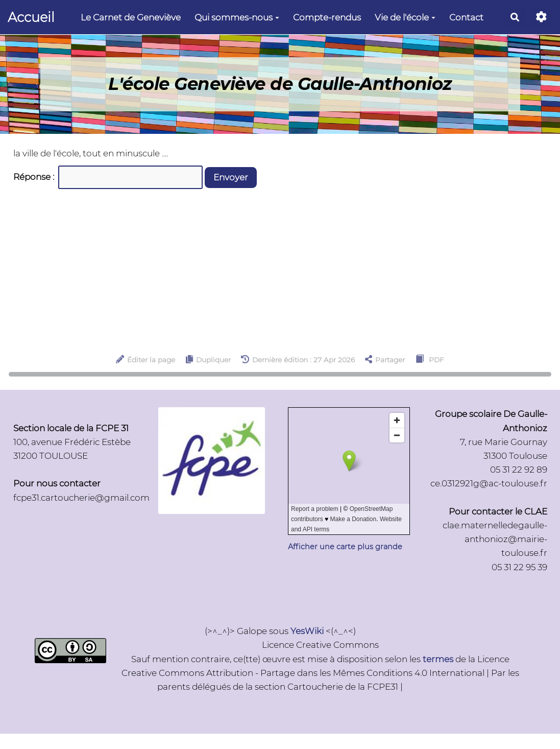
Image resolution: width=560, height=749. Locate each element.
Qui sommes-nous (237, 17)
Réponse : (35, 177)
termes (438, 659)
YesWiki (307, 631)
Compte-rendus (327, 17)
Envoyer (231, 177)
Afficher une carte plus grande (345, 547)
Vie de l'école (405, 17)
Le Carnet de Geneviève (131, 17)
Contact (466, 17)
